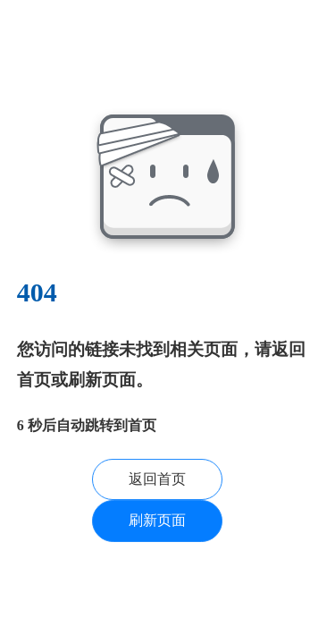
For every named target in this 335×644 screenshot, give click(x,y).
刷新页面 (157, 520)
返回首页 (157, 479)
